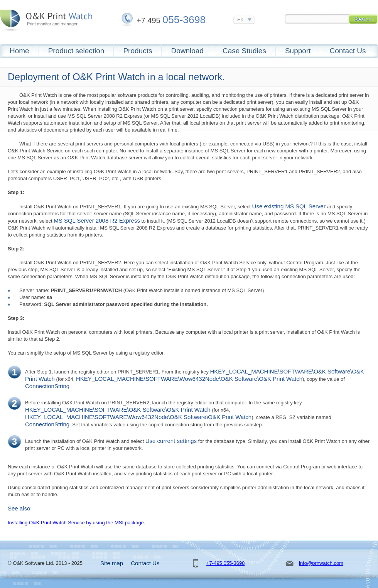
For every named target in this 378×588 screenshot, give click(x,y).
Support (298, 51)
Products (138, 51)
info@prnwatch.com (321, 563)
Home (19, 51)
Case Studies (244, 51)
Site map (112, 563)
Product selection (76, 51)
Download (187, 51)
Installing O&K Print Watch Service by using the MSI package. (76, 523)
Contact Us (348, 51)
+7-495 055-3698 (225, 563)
